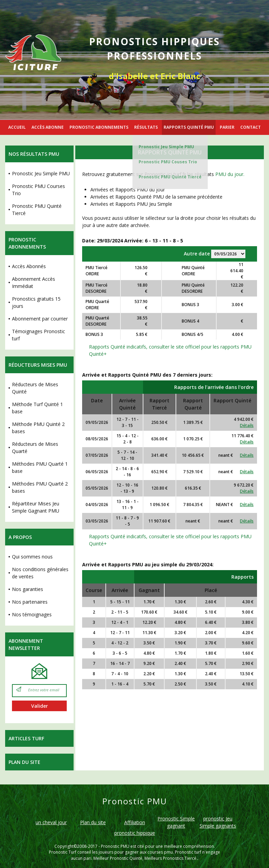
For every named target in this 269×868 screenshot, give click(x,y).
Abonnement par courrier (40, 319)
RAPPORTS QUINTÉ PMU (189, 127)
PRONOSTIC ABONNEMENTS (99, 127)
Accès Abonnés (29, 266)
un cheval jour (51, 822)
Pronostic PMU (115, 846)
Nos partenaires (30, 602)
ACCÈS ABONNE (48, 127)
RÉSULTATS (146, 127)
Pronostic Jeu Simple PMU (166, 147)
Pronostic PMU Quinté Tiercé (170, 177)
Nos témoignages (32, 614)
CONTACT (251, 127)
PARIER (227, 127)
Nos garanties (28, 589)
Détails (247, 425)
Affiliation (135, 822)
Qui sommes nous (32, 557)
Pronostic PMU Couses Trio (168, 162)
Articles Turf (26, 738)
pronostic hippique (135, 833)
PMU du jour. (230, 174)
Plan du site (24, 762)
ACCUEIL (17, 127)
